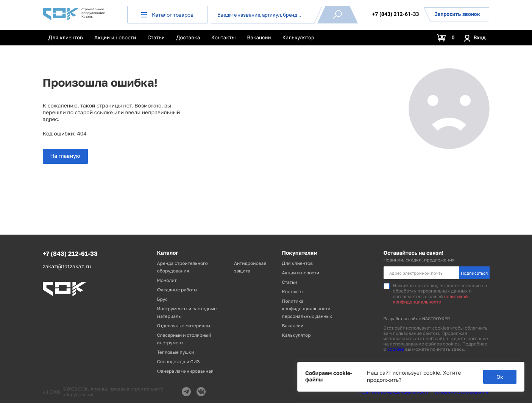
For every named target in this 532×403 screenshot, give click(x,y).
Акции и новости (115, 38)
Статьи (156, 38)
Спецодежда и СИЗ (179, 362)
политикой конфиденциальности (431, 299)
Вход (475, 38)
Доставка (188, 38)
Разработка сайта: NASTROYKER (417, 319)
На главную (65, 156)
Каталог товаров (167, 15)
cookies (396, 349)
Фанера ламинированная (185, 371)
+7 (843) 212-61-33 (396, 15)
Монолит (167, 280)
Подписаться (474, 273)
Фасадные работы (177, 290)
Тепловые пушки (176, 352)
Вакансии (259, 38)
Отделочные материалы (184, 326)
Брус (162, 299)
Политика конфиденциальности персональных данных (307, 309)
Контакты (223, 38)
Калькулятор (298, 38)
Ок (500, 377)
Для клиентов (66, 38)
